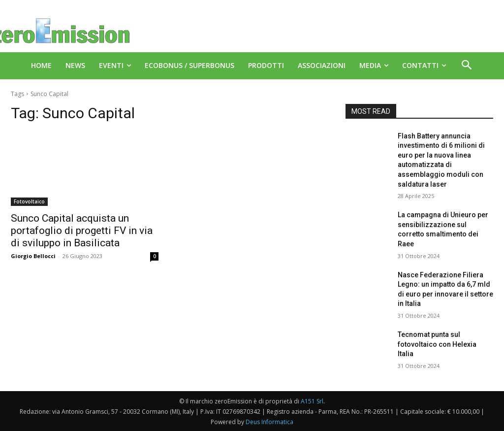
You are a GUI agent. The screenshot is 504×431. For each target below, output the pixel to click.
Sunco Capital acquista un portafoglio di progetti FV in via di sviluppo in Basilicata (82, 231)
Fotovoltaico (29, 201)
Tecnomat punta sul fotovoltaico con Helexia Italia (437, 344)
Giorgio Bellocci (33, 256)
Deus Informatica (269, 422)
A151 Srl (312, 401)
